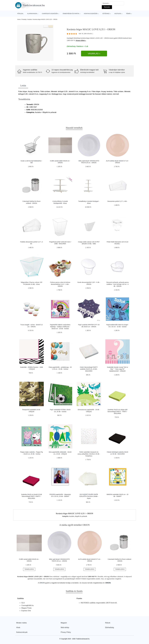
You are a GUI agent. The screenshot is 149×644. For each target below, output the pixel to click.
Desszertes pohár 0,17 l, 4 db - (117, 201)
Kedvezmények (22, 632)
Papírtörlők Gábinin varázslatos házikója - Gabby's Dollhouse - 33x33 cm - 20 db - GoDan (60, 327)
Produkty (24, 19)
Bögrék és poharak (81, 516)
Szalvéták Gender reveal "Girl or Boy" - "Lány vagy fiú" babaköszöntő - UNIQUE (118, 369)
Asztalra (118, 14)
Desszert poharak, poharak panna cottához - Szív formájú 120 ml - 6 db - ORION (117, 284)
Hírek (18, 627)
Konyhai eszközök (91, 14)
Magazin (64, 623)
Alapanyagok (32, 14)
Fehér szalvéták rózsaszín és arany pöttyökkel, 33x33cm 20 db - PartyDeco (89, 454)
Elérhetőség (110, 627)
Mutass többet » (81, 40)
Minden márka (21, 623)
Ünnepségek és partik (71, 14)
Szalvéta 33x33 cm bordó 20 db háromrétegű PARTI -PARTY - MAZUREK (31, 496)
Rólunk (108, 623)
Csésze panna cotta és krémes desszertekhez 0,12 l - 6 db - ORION (60, 284)
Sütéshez (106, 14)
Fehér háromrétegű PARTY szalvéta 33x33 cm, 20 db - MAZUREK (89, 369)
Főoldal (20, 14)
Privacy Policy (66, 632)
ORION (120, 38)
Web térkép (65, 627)
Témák (128, 14)
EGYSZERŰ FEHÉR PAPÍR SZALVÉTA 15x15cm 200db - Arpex (89, 496)
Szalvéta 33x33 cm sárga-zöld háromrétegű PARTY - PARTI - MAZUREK (117, 412)
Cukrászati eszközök (50, 14)
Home (19, 19)
